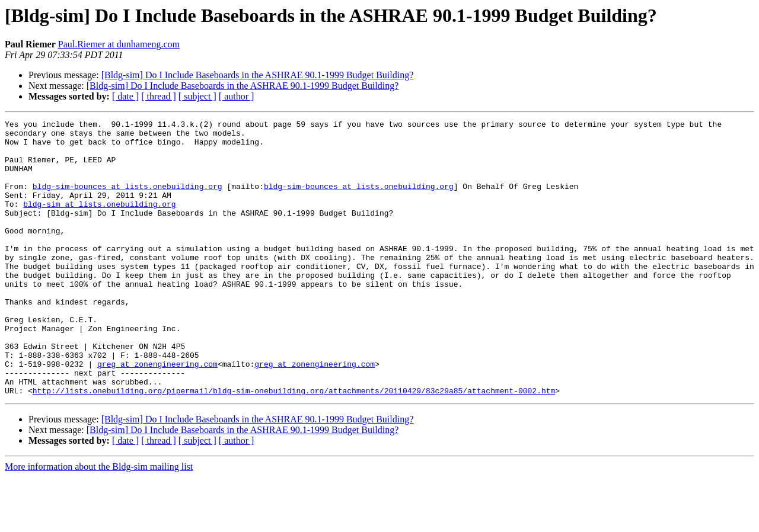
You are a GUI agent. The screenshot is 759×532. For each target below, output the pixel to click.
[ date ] (125, 96)
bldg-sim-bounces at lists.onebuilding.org (127, 200)
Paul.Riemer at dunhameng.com (119, 44)
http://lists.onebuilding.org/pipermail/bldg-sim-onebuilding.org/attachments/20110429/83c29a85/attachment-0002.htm (294, 446)
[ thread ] (159, 96)
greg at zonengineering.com (157, 414)
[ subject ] (197, 96)
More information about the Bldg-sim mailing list (99, 522)
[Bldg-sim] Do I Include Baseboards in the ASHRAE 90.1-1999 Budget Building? (258, 75)
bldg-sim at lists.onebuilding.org (99, 222)
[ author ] (237, 96)
